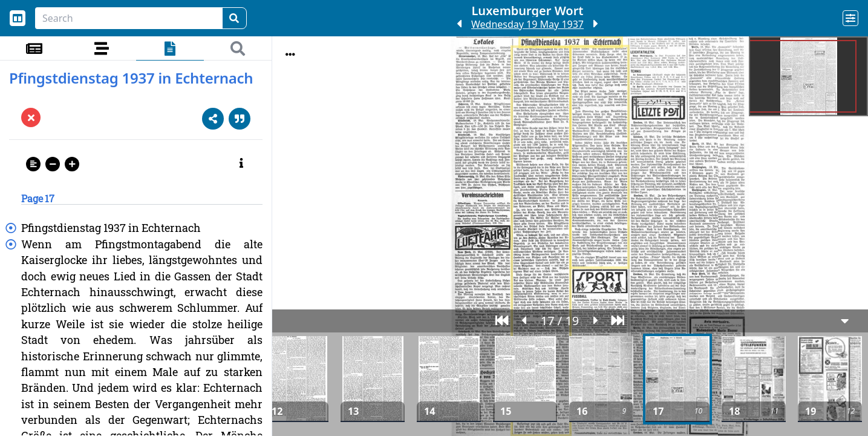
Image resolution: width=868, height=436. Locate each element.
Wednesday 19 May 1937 (527, 24)
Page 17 (38, 198)
